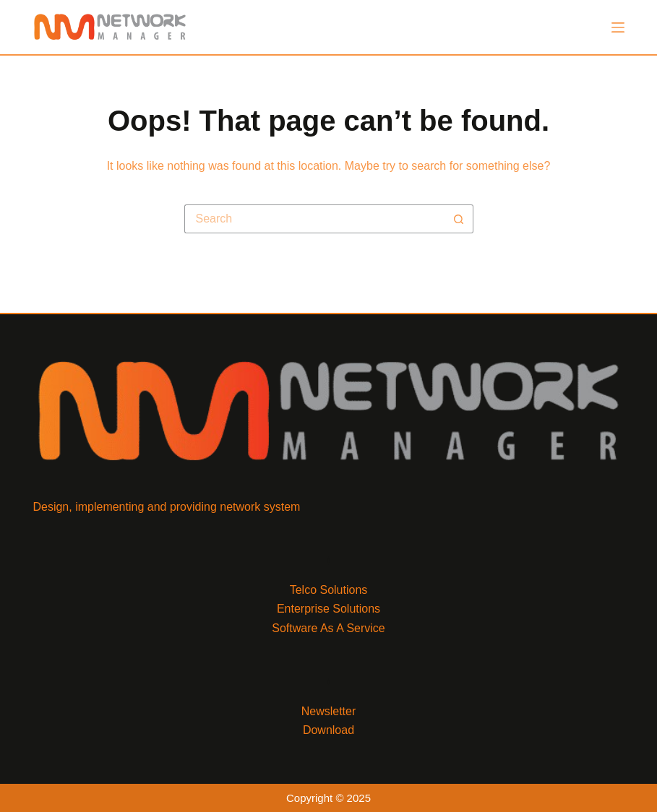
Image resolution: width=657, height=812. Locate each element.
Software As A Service (328, 628)
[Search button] (459, 219)
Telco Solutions (329, 590)
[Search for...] (314, 219)
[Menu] (618, 27)
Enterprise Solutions (328, 609)
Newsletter (329, 711)
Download (328, 730)
